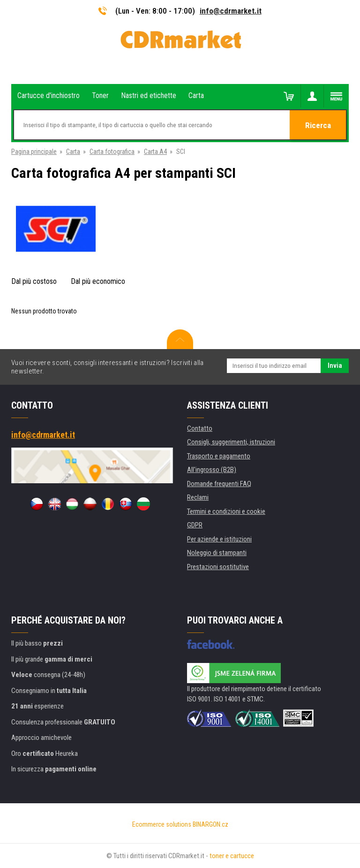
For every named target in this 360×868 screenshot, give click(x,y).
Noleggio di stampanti (217, 553)
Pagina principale (34, 152)
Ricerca (318, 125)
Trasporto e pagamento (219, 456)
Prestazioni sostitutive (218, 567)
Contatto (200, 428)
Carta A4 (155, 152)
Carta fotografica (112, 152)
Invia (335, 365)
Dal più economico (98, 281)
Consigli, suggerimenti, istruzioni (231, 442)
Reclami (198, 497)
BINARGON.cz (210, 824)
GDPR (195, 525)
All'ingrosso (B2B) (212, 470)
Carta (73, 152)
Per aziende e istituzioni (219, 539)
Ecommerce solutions (162, 824)
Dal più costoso (34, 281)
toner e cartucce (232, 856)
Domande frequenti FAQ (219, 484)
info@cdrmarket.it (231, 11)
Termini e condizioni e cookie (226, 511)
